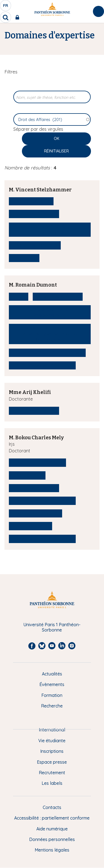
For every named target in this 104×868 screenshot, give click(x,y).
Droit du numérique (37, 462)
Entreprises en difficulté (42, 365)
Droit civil (24, 258)
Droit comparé (31, 526)
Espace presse (52, 762)
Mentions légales (52, 850)
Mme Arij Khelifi (30, 392)
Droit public (27, 475)
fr (6, 7)
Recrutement (52, 773)
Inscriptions (52, 751)
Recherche (52, 706)
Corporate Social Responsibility (50, 312)
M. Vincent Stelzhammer (40, 190)
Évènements (52, 684)
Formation (52, 695)
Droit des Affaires (34, 214)
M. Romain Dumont (33, 285)
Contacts (52, 807)
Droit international (35, 513)
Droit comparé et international (50, 230)
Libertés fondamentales (42, 539)
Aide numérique (52, 829)
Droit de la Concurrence (42, 500)
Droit (19, 297)
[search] (6, 17)
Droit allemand (31, 201)
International (52, 730)
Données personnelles (52, 839)
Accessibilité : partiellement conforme (52, 818)
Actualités (52, 674)
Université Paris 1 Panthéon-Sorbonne (52, 627)
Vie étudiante (52, 741)
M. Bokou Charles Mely (36, 438)
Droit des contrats (35, 245)
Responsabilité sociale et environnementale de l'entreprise (50, 334)
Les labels (52, 783)
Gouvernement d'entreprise (47, 352)
